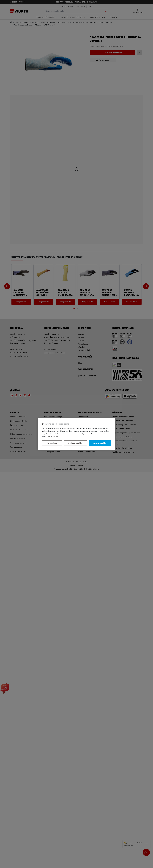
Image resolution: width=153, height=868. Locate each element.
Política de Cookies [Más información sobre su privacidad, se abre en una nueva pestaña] (53, 436)
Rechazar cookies (75, 443)
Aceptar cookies (100, 443)
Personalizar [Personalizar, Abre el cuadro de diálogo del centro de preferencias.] (52, 443)
